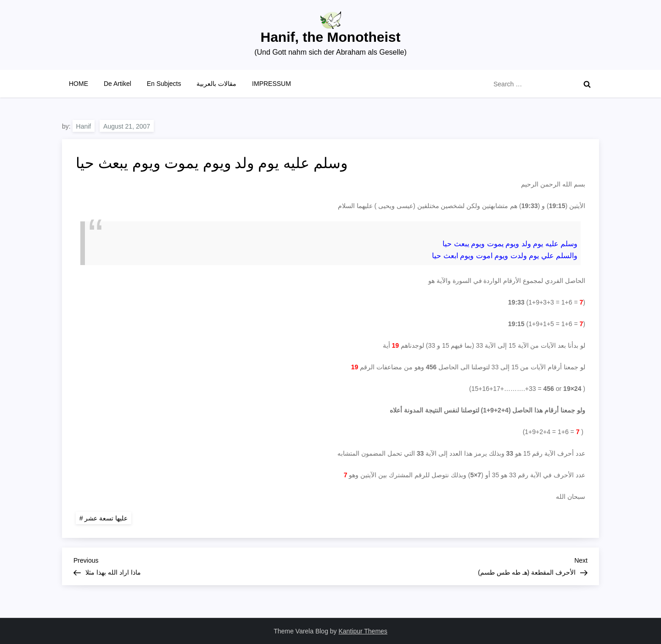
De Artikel (118, 84)
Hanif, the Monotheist (331, 37)
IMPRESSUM (272, 84)
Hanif (84, 126)
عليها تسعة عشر (106, 518)
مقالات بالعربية (216, 84)
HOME (78, 84)
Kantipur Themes (363, 631)
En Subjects (164, 84)
